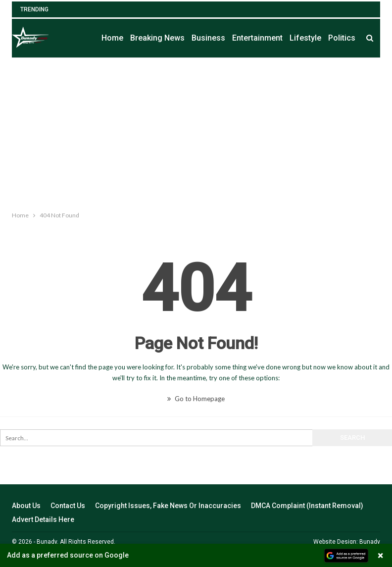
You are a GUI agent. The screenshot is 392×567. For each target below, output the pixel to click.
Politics (342, 38)
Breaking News (157, 38)
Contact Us (68, 506)
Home (112, 38)
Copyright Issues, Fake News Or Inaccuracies (168, 506)
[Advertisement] (196, 132)
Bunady (370, 542)
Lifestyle (305, 38)
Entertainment (257, 38)
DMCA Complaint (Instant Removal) (307, 506)
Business (208, 38)
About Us (26, 506)
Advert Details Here (43, 519)
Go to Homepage (196, 399)
